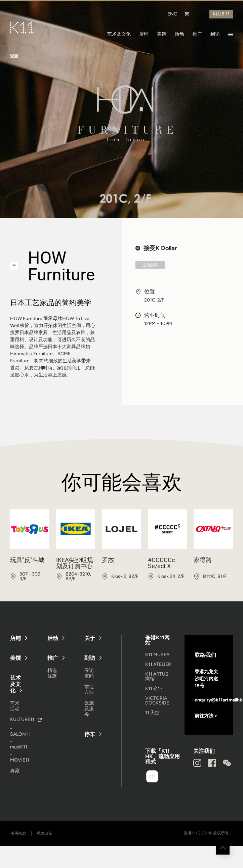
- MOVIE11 (20, 757)
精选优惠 (52, 673)
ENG (172, 14)
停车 (90, 734)
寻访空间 (89, 673)
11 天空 (152, 713)
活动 (179, 34)
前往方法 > (206, 716)
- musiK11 (19, 744)
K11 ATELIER (158, 664)
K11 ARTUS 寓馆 (157, 676)
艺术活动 (15, 706)
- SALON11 (20, 731)
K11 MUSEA (157, 655)
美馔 (162, 34)
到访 (215, 34)
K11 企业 (154, 689)
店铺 (144, 34)
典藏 (15, 771)
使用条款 (18, 833)
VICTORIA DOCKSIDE (157, 701)
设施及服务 (89, 709)
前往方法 (89, 690)
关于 (90, 638)
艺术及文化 (119, 34)
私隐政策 (45, 833)
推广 (197, 34)
